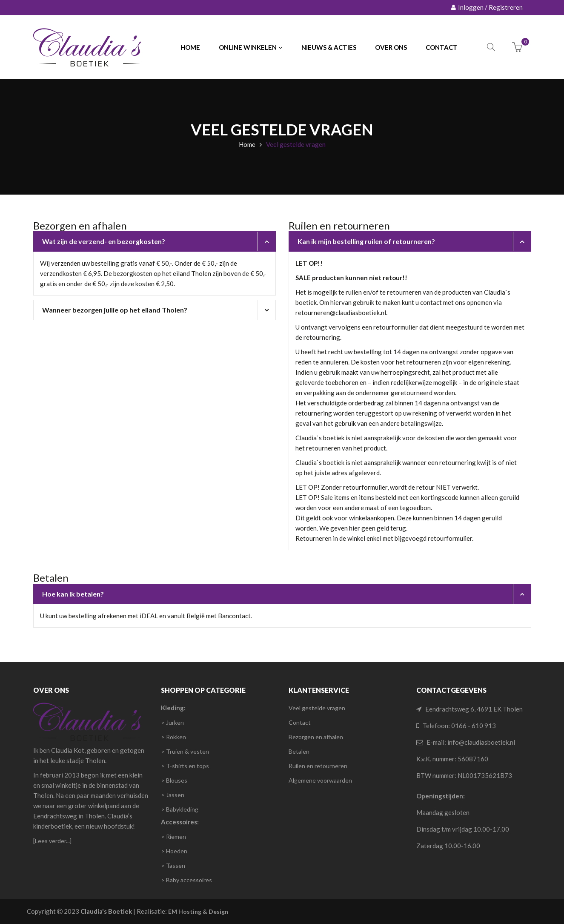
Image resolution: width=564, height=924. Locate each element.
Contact (300, 722)
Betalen (299, 751)
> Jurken (172, 722)
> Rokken (173, 737)
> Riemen (173, 836)
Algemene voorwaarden (320, 780)
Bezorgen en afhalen (316, 737)
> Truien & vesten (185, 751)
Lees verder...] (53, 841)
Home (247, 144)
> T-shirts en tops (185, 766)
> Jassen (173, 795)
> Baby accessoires (186, 880)
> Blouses (174, 780)
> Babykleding (180, 809)
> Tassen (173, 865)
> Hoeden (174, 851)
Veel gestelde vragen (317, 708)
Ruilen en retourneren (318, 766)
